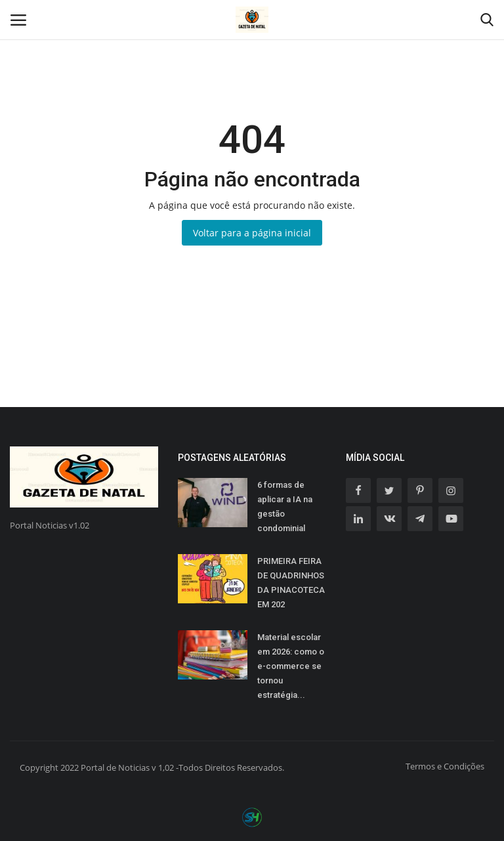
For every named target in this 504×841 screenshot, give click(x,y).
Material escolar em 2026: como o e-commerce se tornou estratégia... (291, 666)
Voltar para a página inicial (252, 233)
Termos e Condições (445, 766)
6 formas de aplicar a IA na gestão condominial (285, 507)
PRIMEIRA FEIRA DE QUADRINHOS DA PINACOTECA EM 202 (291, 583)
